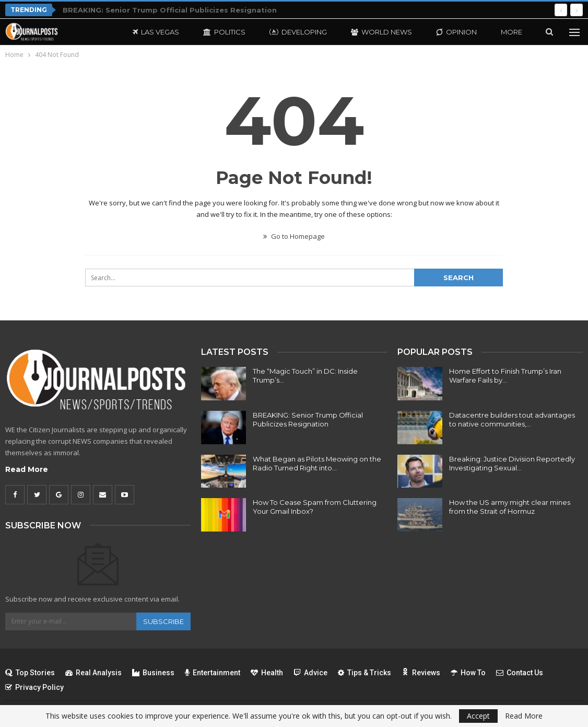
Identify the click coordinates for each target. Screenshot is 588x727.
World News (381, 32)
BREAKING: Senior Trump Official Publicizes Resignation (170, 10)
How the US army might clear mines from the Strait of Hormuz (510, 507)
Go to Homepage (294, 236)
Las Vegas (156, 32)
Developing (298, 32)
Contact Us (520, 673)
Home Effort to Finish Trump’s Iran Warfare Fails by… (505, 376)
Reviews (421, 673)
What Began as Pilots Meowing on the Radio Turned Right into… (317, 463)
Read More (27, 469)
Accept (478, 716)
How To (468, 673)
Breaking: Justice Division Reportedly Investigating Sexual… (512, 463)
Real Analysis (93, 673)
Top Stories (30, 673)
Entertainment (213, 673)
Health (267, 673)
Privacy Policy (34, 687)
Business (153, 673)
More (511, 32)
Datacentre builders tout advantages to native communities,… (512, 419)
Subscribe (163, 621)
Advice (310, 673)
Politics (224, 32)
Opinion (456, 32)
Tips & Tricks (364, 673)
